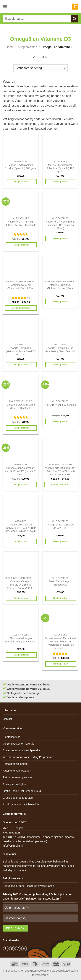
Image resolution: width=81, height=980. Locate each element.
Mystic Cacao (46, 886)
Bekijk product (21, 182)
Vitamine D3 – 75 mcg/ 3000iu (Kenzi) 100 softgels (21, 223)
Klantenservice (12, 737)
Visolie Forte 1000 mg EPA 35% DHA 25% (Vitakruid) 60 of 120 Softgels (60, 471)
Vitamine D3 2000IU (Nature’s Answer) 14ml (60, 287)
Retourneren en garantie (17, 777)
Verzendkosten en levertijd (18, 744)
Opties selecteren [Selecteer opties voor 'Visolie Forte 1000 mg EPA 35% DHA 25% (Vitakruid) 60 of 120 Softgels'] (60, 484)
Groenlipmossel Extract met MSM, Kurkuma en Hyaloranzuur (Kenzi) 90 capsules (60, 643)
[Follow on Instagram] (12, 949)
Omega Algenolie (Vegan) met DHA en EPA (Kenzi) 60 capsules (21, 471)
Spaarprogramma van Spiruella (21, 750)
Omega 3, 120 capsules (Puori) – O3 (60, 526)
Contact (7, 719)
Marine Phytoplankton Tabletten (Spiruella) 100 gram (60, 168)
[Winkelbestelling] (40, 68)
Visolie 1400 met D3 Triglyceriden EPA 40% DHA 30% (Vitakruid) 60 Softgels (21, 528)
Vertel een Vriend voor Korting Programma (28, 757)
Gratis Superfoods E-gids (18, 798)
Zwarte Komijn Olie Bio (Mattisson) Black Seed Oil (60, 350)
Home (10, 47)
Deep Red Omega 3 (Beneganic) (60, 583)
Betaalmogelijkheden (15, 764)
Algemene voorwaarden (17, 771)
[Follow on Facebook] (6, 949)
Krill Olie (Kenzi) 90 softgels (60, 405)
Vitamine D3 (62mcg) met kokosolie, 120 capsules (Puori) (60, 225)
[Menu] (5, 6)
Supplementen (28, 47)
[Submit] (74, 19)
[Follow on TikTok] (18, 949)
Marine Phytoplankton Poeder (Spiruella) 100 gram (21, 167)
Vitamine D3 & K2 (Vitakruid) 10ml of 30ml (21, 287)
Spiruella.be (10, 886)
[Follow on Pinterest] (24, 949)
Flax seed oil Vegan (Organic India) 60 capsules (21, 640)
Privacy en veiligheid (15, 784)
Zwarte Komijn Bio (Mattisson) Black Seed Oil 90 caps (21, 351)
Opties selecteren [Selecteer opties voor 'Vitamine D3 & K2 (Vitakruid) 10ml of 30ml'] (21, 308)
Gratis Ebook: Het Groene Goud (22, 791)
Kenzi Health (26, 886)
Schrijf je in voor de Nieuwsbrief (22, 804)
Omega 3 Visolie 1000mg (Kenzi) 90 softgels (21, 406)
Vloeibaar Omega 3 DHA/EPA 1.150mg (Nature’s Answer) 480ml (21, 585)
